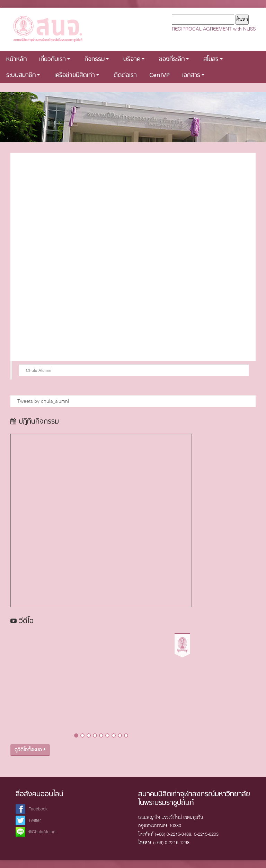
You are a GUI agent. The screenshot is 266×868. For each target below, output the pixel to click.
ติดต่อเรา (125, 75)
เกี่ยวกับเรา (55, 59)
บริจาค (134, 59)
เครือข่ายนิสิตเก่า (77, 75)
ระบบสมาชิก (23, 75)
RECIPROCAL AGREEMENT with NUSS (214, 29)
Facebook (38, 809)
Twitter (35, 820)
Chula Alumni (39, 370)
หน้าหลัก (16, 59)
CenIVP (159, 75)
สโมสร (213, 59)
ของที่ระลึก (174, 59)
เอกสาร (193, 75)
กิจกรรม (97, 59)
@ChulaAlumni (42, 832)
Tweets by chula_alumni (43, 401)
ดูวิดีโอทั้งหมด (30, 750)
